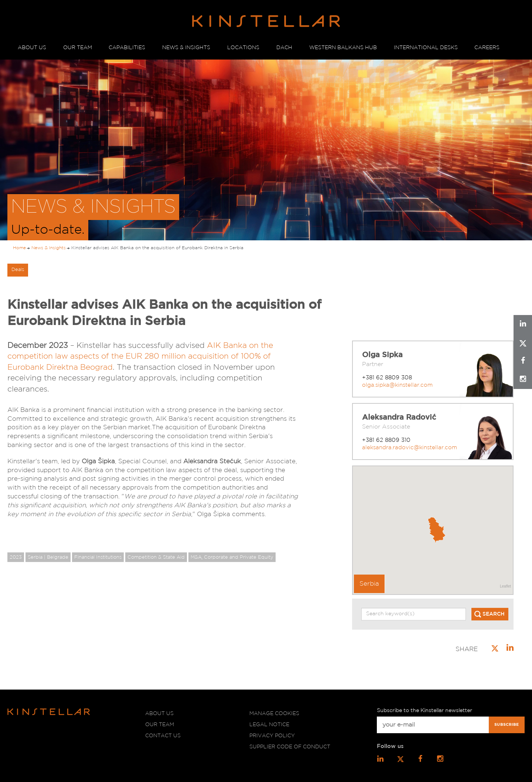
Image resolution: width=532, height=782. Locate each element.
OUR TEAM (78, 48)
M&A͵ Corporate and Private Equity (232, 557)
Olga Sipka (382, 355)
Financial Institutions (98, 557)
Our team (160, 725)
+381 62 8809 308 (387, 378)
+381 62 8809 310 (386, 440)
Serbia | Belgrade (48, 557)
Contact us (163, 736)
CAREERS (487, 48)
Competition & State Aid (156, 557)
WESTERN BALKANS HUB (343, 48)
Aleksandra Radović (399, 417)
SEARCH (494, 614)
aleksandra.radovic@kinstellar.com (410, 448)
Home (19, 248)
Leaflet (505, 586)
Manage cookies (274, 714)
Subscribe (507, 725)
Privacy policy (272, 736)
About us (159, 714)
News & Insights (49, 248)
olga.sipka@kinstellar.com (397, 385)
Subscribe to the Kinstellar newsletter (424, 711)
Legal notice (269, 725)
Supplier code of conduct (290, 747)
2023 (16, 557)
